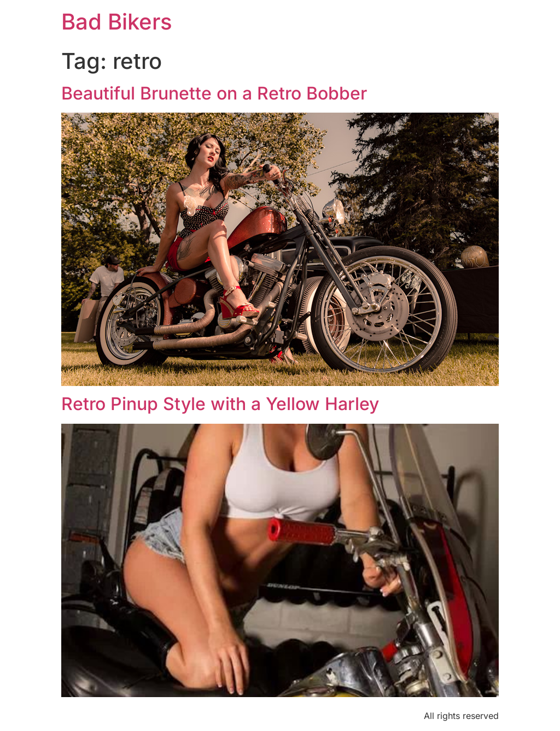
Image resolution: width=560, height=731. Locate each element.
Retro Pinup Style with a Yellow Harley (220, 404)
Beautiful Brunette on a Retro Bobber (214, 93)
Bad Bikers (117, 22)
